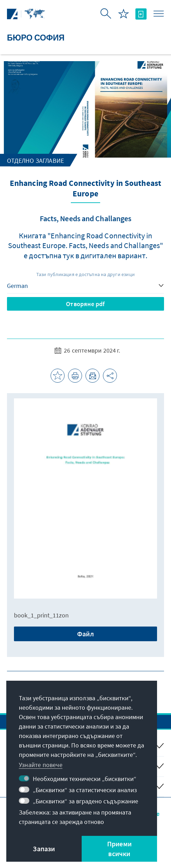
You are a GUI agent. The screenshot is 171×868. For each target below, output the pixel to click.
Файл (85, 634)
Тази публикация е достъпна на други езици (85, 274)
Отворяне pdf (85, 304)
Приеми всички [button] (119, 849)
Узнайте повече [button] (41, 765)
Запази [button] (44, 849)
